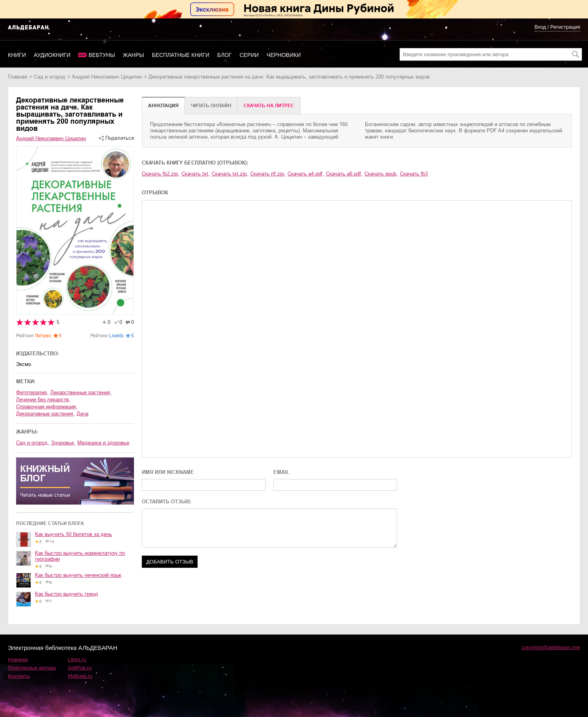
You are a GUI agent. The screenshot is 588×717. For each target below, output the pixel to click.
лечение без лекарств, (43, 400)
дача (82, 414)
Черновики (284, 55)
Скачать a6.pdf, (344, 174)
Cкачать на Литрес (269, 106)
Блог (224, 55)
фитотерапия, (32, 392)
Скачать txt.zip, (230, 174)
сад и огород (49, 77)
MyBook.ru (80, 676)
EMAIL (281, 472)
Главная (17, 77)
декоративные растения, (45, 414)
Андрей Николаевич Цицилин (107, 77)
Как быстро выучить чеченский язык (78, 575)
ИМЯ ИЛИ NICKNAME (168, 472)
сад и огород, (33, 443)
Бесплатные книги (181, 55)
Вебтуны (102, 55)
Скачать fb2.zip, (161, 174)
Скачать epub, (381, 174)
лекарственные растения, (81, 392)
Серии (249, 55)
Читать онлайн (211, 106)
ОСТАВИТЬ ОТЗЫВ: (167, 502)
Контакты (19, 676)
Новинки (18, 659)
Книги (17, 55)
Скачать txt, (196, 174)
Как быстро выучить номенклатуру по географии (80, 556)
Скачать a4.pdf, (306, 174)
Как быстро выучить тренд (67, 594)
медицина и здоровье (103, 443)
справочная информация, (47, 407)
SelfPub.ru (80, 668)
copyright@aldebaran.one (551, 647)
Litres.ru (77, 659)
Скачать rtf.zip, (268, 174)
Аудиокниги (52, 55)
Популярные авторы (32, 668)
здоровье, (63, 443)
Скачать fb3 (414, 174)
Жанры (134, 55)
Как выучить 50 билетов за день (73, 534)
